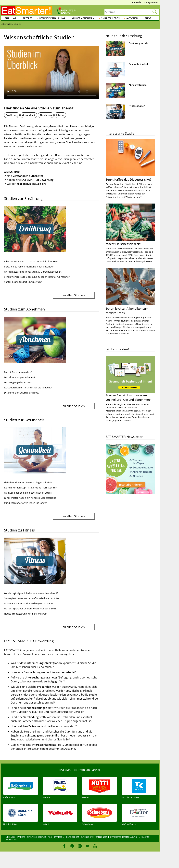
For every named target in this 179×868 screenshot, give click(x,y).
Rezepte (27, 18)
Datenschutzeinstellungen (94, 837)
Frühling (10, 18)
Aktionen (132, 18)
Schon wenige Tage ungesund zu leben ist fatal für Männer (37, 277)
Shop (148, 18)
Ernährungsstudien (139, 43)
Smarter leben (110, 18)
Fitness (60, 115)
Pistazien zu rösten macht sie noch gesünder (29, 267)
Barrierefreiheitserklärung (123, 837)
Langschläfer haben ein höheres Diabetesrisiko (30, 498)
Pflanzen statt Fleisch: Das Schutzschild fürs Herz (31, 261)
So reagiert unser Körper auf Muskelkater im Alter (32, 598)
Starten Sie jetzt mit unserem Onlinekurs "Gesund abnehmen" (130, 379)
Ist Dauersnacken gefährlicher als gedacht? (28, 388)
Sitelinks (31, 837)
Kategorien (11, 840)
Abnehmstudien (138, 85)
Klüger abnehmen (83, 18)
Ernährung (12, 115)
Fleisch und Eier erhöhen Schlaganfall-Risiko (29, 482)
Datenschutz (73, 837)
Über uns (10, 837)
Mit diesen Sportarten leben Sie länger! (26, 503)
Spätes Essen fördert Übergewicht (23, 282)
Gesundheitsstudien (140, 64)
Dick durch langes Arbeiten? (20, 377)
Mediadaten (145, 837)
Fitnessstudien (137, 106)
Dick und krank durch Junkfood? (22, 393)
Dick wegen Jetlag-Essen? (18, 382)
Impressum (59, 837)
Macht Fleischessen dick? (18, 372)
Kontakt (42, 837)
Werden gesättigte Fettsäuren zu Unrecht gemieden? (33, 272)
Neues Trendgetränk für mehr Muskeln (26, 614)
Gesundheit (29, 115)
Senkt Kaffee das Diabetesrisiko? (128, 179)
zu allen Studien (74, 295)
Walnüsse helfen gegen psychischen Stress (28, 493)
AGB (50, 837)
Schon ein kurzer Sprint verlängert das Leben (29, 603)
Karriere (21, 837)
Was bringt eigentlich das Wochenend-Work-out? (31, 593)
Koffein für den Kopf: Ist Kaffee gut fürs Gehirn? (30, 488)
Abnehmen (46, 115)
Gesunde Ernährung (52, 18)
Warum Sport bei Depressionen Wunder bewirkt (31, 609)
